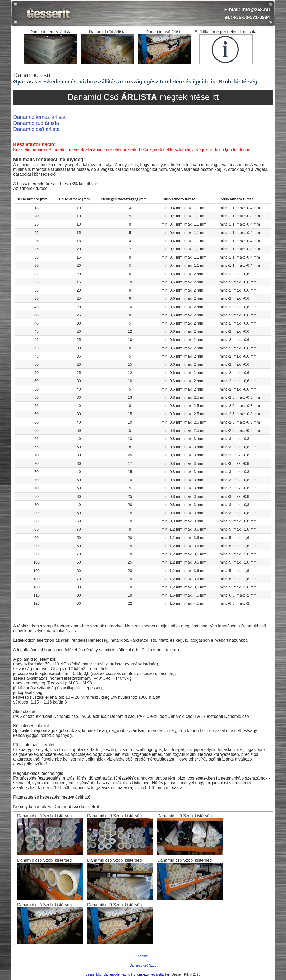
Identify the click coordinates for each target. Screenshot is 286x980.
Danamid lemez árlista (39, 117)
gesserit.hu (94, 974)
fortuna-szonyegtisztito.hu (151, 974)
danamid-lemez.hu (117, 974)
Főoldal (143, 956)
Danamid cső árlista (36, 129)
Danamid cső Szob (143, 965)
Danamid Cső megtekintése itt (143, 97)
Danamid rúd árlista (36, 123)
